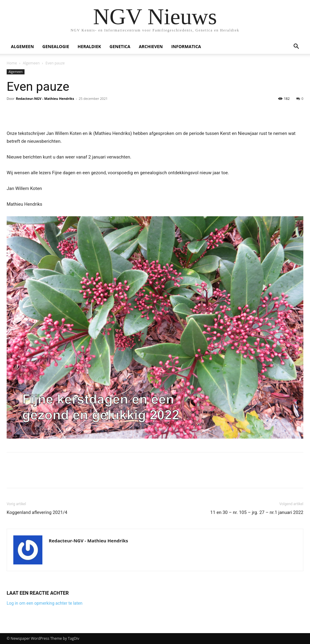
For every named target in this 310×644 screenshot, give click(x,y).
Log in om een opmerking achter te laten (45, 603)
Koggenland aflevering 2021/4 (37, 512)
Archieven (151, 46)
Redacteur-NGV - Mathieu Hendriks (45, 98)
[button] (296, 47)
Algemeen (22, 46)
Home (12, 63)
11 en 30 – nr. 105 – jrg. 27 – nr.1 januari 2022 (257, 512)
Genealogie (56, 46)
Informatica (186, 46)
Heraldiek (89, 46)
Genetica (120, 46)
